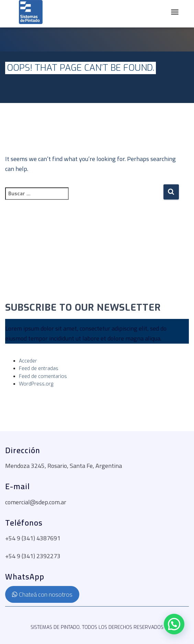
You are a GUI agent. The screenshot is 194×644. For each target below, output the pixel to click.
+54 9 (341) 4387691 (33, 538)
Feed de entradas (39, 369)
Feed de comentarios (43, 376)
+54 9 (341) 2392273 (33, 556)
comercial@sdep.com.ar (36, 502)
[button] (174, 624)
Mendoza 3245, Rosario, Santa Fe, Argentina (64, 466)
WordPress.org (36, 384)
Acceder (28, 361)
